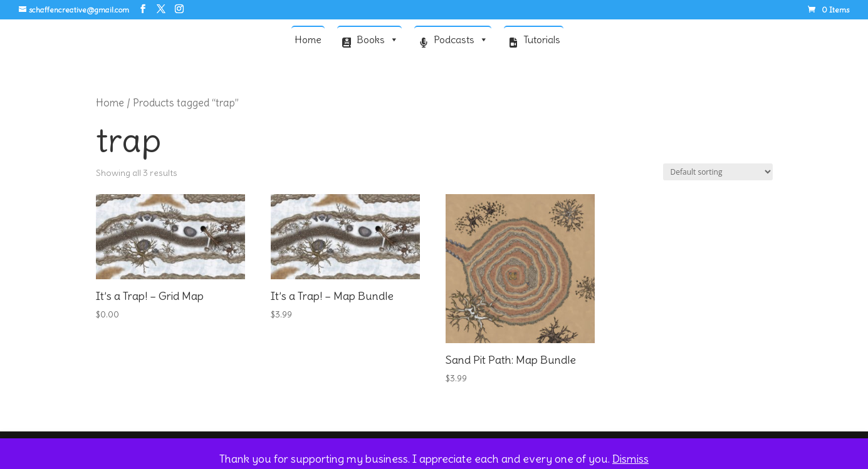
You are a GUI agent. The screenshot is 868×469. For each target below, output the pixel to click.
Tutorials (542, 39)
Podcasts (461, 39)
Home (308, 39)
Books (378, 39)
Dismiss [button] (630, 459)
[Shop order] (718, 172)
